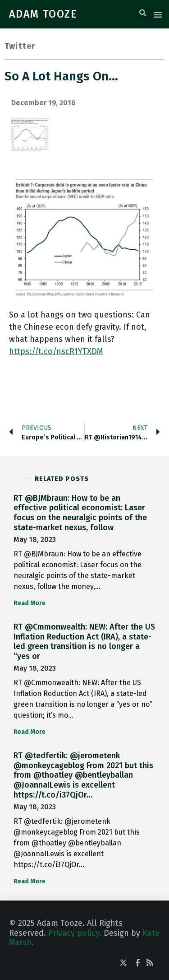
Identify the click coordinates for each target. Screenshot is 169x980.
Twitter (20, 46)
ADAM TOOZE (43, 14)
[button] (142, 13)
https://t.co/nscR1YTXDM (56, 351)
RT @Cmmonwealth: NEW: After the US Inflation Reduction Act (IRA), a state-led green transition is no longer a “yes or (84, 642)
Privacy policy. (75, 933)
